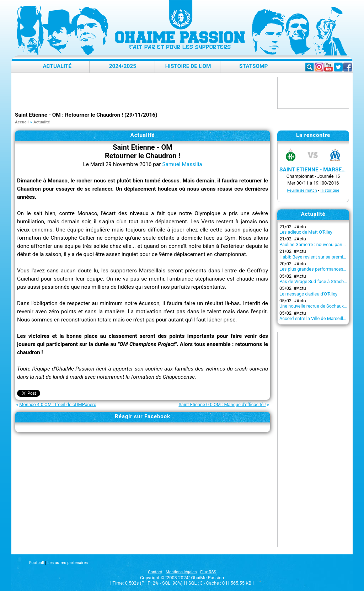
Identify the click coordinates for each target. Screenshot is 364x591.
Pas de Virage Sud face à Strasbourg (316, 281)
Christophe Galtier (73, 238)
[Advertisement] (144, 93)
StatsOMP (253, 66)
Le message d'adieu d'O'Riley (308, 294)
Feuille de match (302, 190)
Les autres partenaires (68, 563)
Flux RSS (208, 572)
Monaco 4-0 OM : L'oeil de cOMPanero (58, 404)
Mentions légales (181, 572)
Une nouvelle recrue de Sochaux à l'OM (318, 306)
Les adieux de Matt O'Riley (306, 232)
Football (36, 563)
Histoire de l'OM (188, 66)
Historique (330, 190)
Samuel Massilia (182, 164)
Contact (155, 572)
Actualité (57, 66)
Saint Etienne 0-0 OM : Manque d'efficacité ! (222, 404)
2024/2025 (123, 66)
